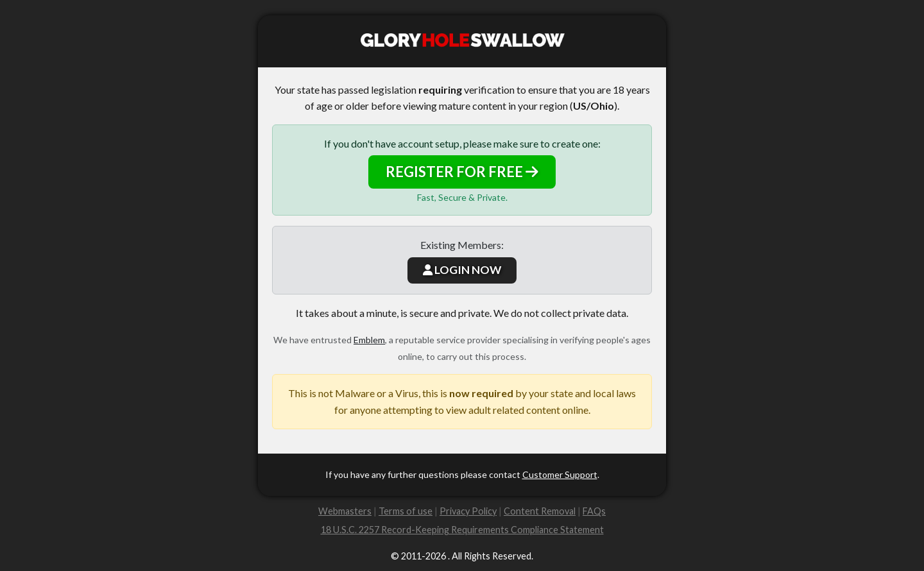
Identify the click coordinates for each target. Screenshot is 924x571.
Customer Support (560, 474)
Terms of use (406, 511)
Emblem (369, 340)
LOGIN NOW (462, 270)
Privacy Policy (468, 511)
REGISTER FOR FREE (462, 172)
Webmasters (345, 511)
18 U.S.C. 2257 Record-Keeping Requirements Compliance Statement (462, 530)
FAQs (594, 511)
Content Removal (540, 511)
